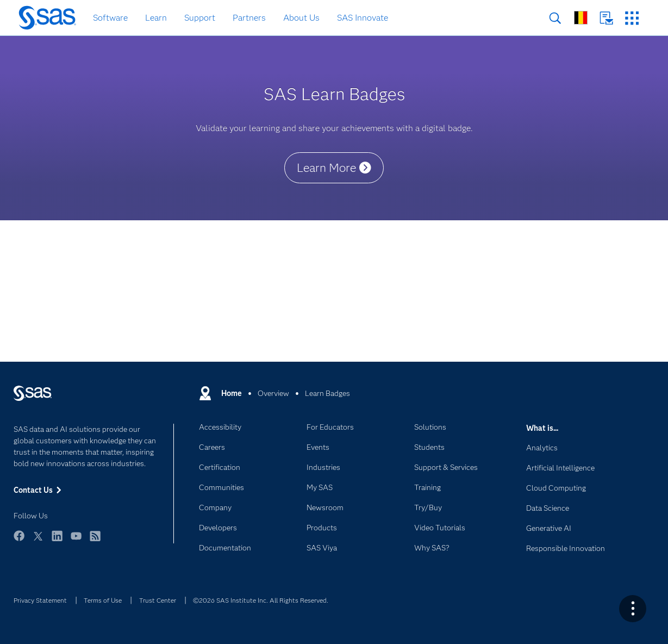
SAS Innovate (363, 18)
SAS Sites (632, 18)
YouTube (76, 541)
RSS (95, 541)
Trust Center (158, 600)
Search (555, 18)
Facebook (19, 541)
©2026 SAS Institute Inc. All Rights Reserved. (261, 600)
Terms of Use (103, 600)
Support (200, 18)
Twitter (38, 541)
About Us (301, 18)
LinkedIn (57, 541)
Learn (156, 18)
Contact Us (606, 18)
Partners (249, 18)
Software (110, 18)
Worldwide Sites (581, 18)
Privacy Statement (40, 600)
